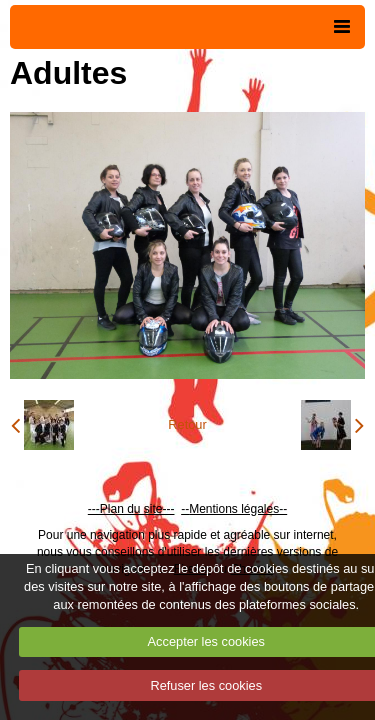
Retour (187, 424)
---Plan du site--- (131, 509)
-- (185, 509)
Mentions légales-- (238, 509)
